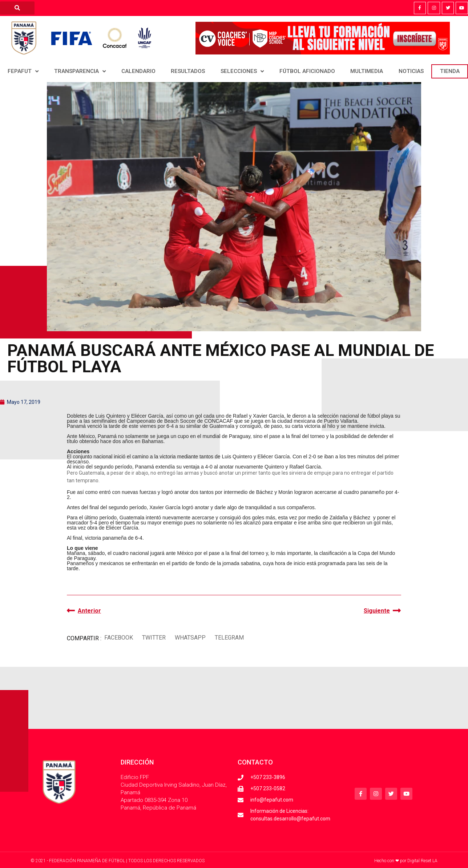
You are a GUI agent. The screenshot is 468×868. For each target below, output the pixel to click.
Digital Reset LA (422, 861)
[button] (118, 638)
